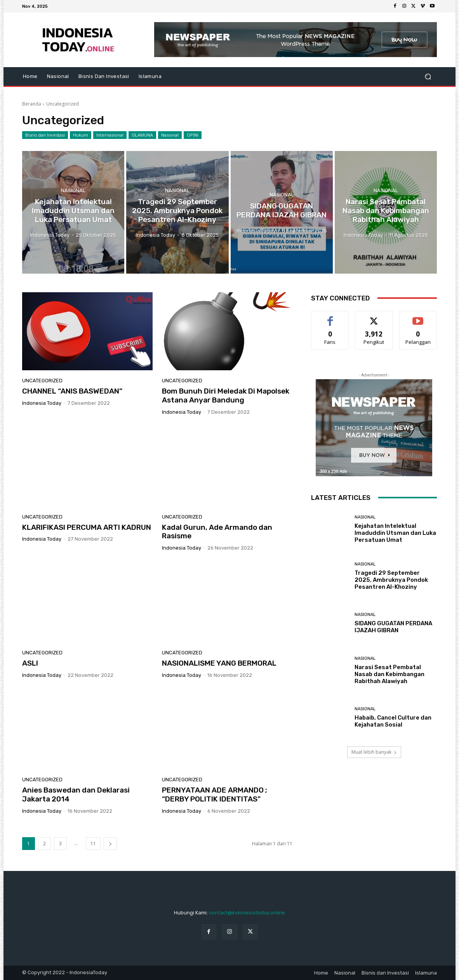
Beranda (32, 104)
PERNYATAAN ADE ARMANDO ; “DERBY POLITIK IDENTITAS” (215, 794)
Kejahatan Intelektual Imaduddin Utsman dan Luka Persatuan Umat (395, 533)
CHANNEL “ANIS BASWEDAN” (72, 391)
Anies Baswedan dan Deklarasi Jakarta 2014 (76, 794)
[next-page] (110, 844)
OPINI (193, 135)
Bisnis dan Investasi (45, 135)
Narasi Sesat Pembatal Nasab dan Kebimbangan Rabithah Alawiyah (389, 674)
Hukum (81, 135)
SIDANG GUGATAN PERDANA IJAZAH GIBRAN (393, 627)
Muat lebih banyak (374, 752)
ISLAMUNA (142, 135)
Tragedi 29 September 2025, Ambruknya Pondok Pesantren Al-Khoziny (391, 580)
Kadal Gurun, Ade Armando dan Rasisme (217, 532)
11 (93, 844)
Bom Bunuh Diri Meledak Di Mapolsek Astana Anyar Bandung (226, 395)
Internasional (110, 135)
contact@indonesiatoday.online (247, 913)
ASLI (30, 663)
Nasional (170, 135)
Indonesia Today (42, 403)
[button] (428, 77)
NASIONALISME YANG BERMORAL (219, 663)
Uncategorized (42, 381)
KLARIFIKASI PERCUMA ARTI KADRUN (87, 527)
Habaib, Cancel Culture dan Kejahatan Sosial (393, 721)
